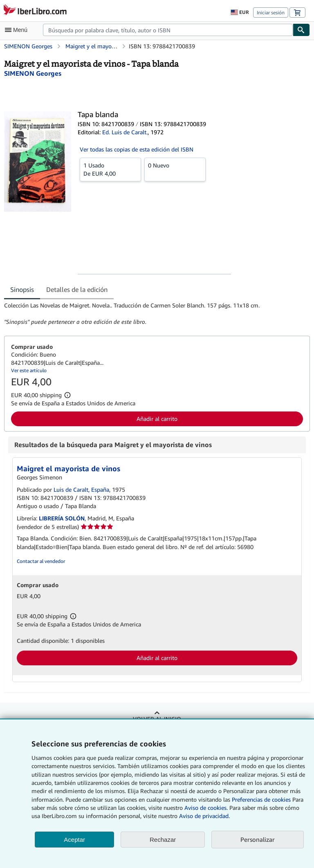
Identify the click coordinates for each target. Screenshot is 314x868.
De (110, 169)
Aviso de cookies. (206, 808)
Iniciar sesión (271, 12)
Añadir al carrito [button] (157, 419)
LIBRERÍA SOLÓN (62, 518)
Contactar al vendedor (41, 561)
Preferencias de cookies (261, 799)
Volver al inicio (157, 719)
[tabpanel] (154, 314)
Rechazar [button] (163, 840)
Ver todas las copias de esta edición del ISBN (137, 149)
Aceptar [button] (74, 840)
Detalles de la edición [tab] (77, 289)
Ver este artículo (29, 370)
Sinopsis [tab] (22, 289)
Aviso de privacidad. (204, 816)
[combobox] (168, 30)
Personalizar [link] (258, 839)
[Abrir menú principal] (18, 30)
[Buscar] (301, 30)
